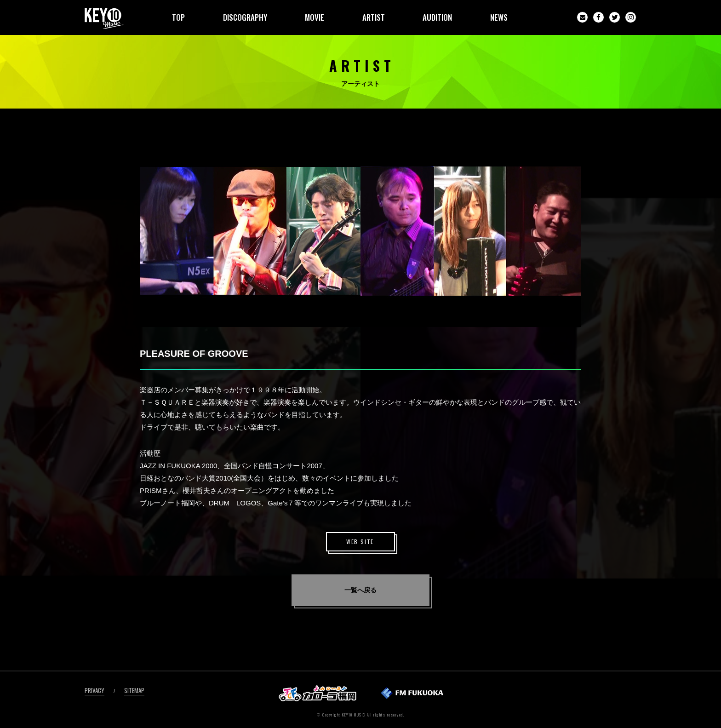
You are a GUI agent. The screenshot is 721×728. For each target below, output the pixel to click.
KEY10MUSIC (104, 18)
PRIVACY (94, 690)
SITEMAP (134, 690)
